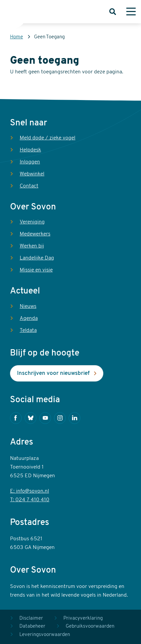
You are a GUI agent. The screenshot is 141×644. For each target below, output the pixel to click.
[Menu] (131, 12)
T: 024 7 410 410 (30, 500)
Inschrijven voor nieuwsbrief (53, 373)
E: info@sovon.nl (29, 491)
